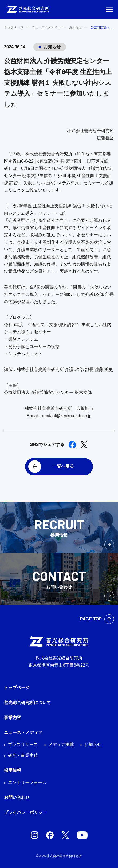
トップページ (14, 27)
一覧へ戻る (63, 466)
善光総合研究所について (27, 703)
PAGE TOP (91, 619)
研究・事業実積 (23, 755)
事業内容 (13, 718)
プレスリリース (23, 744)
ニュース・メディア (46, 27)
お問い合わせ (17, 797)
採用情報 (13, 770)
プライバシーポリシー (25, 812)
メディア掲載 (61, 744)
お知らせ (76, 27)
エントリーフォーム (27, 782)
